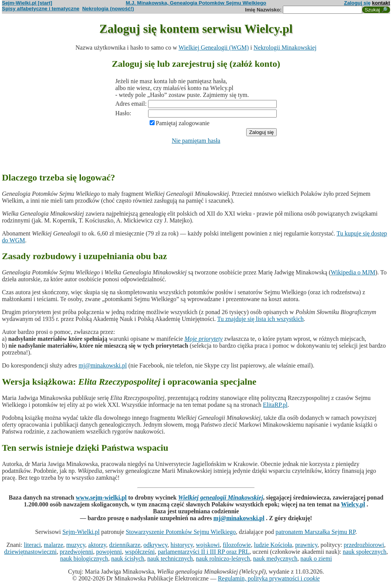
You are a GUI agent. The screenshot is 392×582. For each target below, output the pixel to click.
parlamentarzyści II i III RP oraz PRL (203, 552)
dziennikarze (125, 545)
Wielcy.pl (353, 504)
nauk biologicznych (84, 559)
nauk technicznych (170, 559)
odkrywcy (156, 545)
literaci (32, 545)
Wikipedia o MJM (353, 272)
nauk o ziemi (316, 559)
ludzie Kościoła (273, 545)
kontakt (381, 3)
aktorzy (97, 545)
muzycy (76, 545)
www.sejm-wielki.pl (101, 497)
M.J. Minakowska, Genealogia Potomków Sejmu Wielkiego (196, 3)
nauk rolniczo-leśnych (223, 559)
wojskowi (208, 545)
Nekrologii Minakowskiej (285, 48)
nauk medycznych (275, 559)
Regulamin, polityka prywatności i (269, 578)
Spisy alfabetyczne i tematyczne (41, 9)
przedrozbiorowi (364, 545)
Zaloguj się (357, 3)
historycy (182, 545)
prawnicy (306, 545)
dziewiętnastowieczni (31, 552)
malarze (54, 545)
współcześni (140, 552)
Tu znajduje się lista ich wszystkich (261, 319)
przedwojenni (77, 552)
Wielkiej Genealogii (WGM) (214, 48)
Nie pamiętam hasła (196, 141)
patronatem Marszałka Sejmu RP (315, 532)
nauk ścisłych (128, 559)
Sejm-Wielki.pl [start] (27, 3)
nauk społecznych (365, 552)
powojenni (109, 552)
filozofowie (237, 545)
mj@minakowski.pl (103, 365)
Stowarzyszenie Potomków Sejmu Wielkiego (181, 532)
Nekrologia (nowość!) (108, 9)
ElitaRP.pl (275, 405)
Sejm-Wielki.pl (81, 532)
